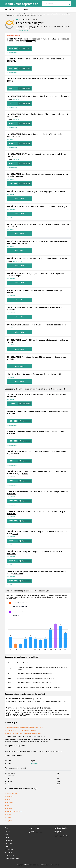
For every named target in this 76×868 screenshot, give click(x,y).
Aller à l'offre (19, 199)
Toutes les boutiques (12, 859)
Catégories (26, 10)
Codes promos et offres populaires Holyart (21, 730)
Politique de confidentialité (58, 832)
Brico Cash (10, 796)
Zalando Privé (9, 856)
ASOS (7, 834)
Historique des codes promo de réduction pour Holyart (25, 727)
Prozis (9, 818)
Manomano (9, 849)
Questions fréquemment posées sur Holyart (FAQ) (24, 733)
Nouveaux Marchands (14, 812)
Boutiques (9, 10)
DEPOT (9, 799)
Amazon (8, 831)
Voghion (9, 821)
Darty (7, 846)
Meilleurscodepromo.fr (21, 4)
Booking (8, 837)
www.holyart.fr (35, 763)
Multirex (10, 808)
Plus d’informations (12, 52)
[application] (38, 635)
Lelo (8, 805)
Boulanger (8, 840)
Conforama (9, 843)
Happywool (11, 802)
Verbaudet (8, 853)
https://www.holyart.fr (22, 30)
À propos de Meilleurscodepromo (36, 832)
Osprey (9, 815)
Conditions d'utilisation (61, 836)
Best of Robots (12, 793)
